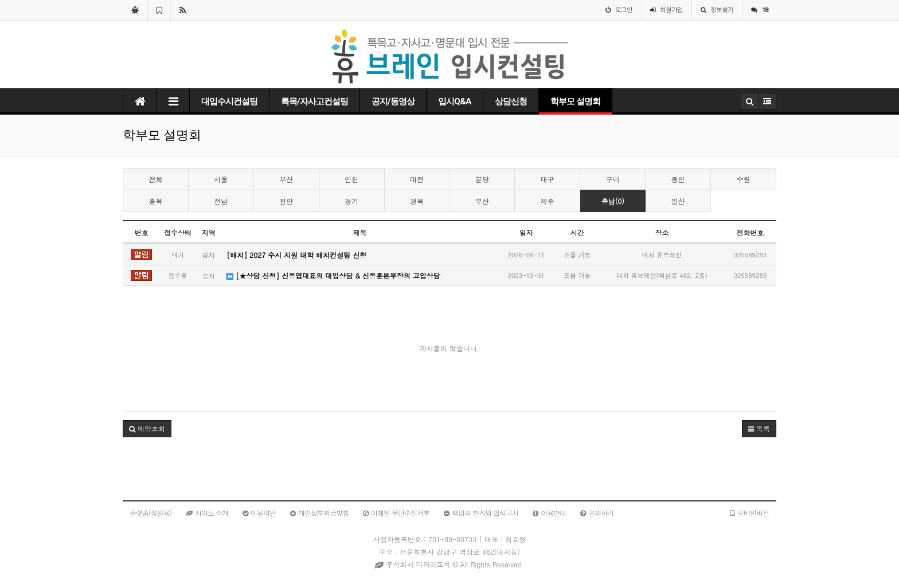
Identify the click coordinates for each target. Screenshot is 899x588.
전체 (155, 179)
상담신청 (511, 101)
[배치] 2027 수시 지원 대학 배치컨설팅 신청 (296, 255)
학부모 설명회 (575, 101)
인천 (351, 179)
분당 (482, 179)
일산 (678, 201)
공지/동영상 (393, 101)
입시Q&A (455, 101)
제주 (548, 201)
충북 (155, 201)
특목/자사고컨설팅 (314, 101)
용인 (678, 179)
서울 (221, 179)
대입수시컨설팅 (229, 101)
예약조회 (147, 428)
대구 (548, 179)
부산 (286, 179)
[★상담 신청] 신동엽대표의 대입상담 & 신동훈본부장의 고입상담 (333, 275)
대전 (417, 179)
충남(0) (613, 201)
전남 (221, 201)
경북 (417, 201)
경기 (351, 201)
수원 (743, 179)
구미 (613, 179)
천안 (286, 201)
